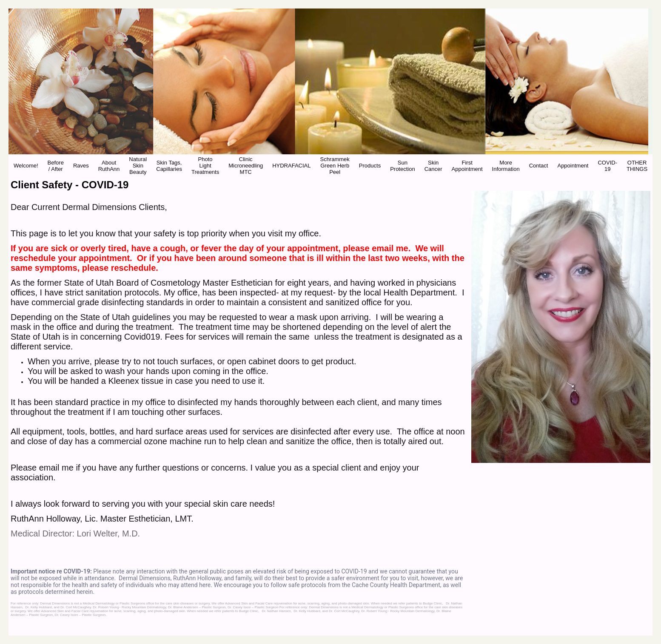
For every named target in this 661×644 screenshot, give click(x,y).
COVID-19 (607, 166)
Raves (81, 166)
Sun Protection (403, 166)
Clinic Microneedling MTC (246, 166)
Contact (539, 166)
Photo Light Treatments (205, 166)
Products (370, 166)
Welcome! (26, 166)
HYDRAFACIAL (291, 166)
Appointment (573, 166)
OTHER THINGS (637, 166)
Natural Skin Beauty (138, 166)
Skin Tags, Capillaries (169, 166)
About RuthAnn (109, 166)
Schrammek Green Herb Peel (335, 166)
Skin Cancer (433, 166)
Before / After (56, 166)
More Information (506, 166)
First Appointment (467, 166)
